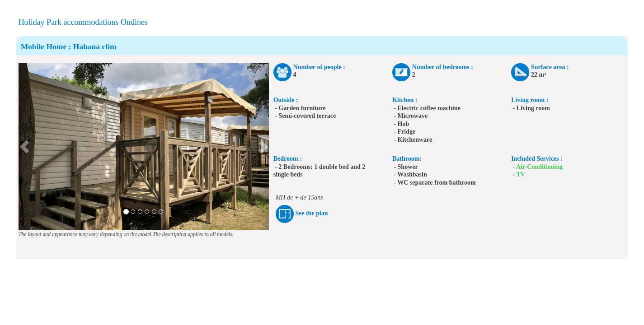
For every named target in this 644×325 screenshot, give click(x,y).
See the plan (311, 214)
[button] (25, 147)
